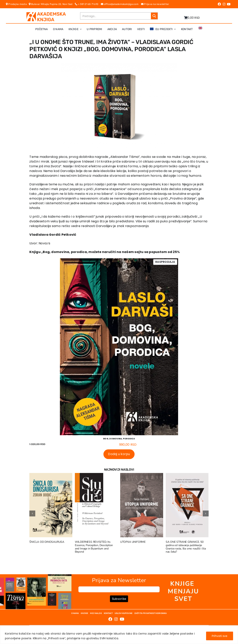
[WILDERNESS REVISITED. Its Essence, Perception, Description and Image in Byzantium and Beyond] (96, 475)
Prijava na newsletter (155, 4)
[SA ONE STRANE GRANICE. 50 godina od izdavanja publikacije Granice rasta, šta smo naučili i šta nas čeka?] (187, 475)
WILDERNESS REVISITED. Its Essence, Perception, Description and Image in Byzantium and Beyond (94, 547)
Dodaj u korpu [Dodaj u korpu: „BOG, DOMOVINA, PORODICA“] (119, 454)
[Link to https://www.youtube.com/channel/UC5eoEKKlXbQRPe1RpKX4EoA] (229, 4)
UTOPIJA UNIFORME (133, 542)
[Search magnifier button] (154, 16)
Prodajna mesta (17, 4)
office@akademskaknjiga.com (121, 4)
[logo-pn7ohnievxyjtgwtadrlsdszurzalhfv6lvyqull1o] (46, 14)
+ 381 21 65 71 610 (88, 4)
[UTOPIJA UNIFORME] (142, 475)
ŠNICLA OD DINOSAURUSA (47, 542)
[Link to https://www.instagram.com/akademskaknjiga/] (224, 4)
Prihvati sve (220, 636)
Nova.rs (45, 243)
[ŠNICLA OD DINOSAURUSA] (51, 475)
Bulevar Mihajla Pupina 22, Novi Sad (52, 4)
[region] (119, 635)
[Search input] (116, 16)
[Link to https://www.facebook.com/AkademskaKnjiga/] (219, 4)
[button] (32, 513)
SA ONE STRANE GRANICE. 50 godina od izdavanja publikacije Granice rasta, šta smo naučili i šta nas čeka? (186, 547)
